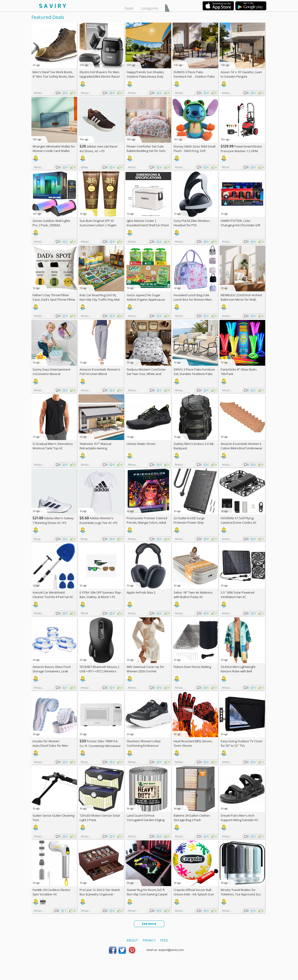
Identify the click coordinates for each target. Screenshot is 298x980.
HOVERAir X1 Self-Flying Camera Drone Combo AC (239, 520)
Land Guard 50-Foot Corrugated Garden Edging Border (146, 820)
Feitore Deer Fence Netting (192, 667)
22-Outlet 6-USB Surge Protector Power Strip (189, 520)
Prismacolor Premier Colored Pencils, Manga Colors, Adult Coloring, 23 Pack (147, 523)
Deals (129, 8)
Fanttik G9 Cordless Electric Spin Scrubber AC (51, 892)
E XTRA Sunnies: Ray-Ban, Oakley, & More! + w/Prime (101, 597)
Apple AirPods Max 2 (141, 592)
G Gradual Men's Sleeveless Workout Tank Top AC (53, 446)
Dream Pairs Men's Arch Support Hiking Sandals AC (239, 818)
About (132, 940)
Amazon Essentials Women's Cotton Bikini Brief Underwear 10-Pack (242, 448)
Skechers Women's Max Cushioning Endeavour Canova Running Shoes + (146, 746)
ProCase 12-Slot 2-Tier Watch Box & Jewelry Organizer (100, 892)
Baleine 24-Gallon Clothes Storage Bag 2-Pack (192, 818)
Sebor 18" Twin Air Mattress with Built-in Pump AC (193, 595)
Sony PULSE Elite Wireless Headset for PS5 (192, 223)
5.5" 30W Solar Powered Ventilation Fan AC (238, 595)
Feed (164, 940)
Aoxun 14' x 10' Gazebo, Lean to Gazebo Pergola (241, 74)
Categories (150, 8)
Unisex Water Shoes (141, 444)
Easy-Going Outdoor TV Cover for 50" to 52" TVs (242, 743)
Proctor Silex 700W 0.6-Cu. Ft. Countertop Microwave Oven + (100, 746)
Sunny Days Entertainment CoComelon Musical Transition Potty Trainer (51, 374)
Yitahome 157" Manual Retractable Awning (95, 446)
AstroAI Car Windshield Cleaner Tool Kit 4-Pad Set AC (53, 595)
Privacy (149, 940)
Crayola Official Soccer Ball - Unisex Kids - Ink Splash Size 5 (194, 894)
